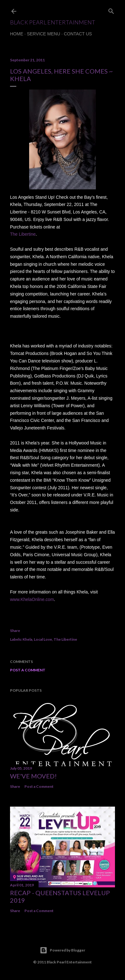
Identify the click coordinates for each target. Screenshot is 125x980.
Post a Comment (28, 670)
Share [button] (15, 631)
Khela (27, 639)
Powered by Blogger (62, 950)
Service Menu (44, 34)
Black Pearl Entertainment (53, 22)
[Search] (111, 10)
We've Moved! (33, 776)
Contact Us (78, 34)
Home (17, 34)
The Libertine (65, 639)
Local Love (43, 639)
